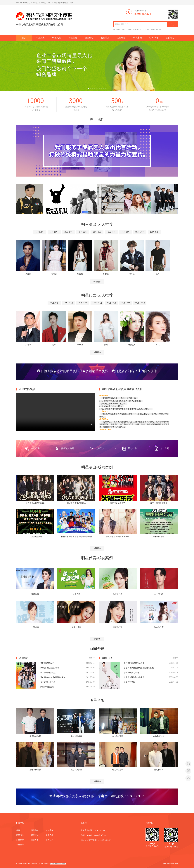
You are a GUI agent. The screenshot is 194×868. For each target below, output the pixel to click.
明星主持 (73, 38)
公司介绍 (154, 38)
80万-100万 (141, 232)
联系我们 (170, 38)
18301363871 (136, 796)
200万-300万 (97, 303)
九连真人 (146, 29)
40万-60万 (112, 232)
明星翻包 (89, 38)
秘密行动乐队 (156, 29)
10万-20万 (68, 232)
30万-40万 (97, 232)
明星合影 (121, 38)
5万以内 (38, 232)
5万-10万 (53, 232)
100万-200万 (82, 303)
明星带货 (105, 38)
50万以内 (53, 303)
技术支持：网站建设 (171, 863)
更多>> (92, 658)
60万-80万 (127, 232)
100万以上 (156, 232)
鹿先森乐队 (137, 29)
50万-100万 (67, 303)
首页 (24, 38)
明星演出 (40, 38)
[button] (88, 89)
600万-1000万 (141, 303)
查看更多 (97, 281)
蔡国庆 (124, 29)
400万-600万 (127, 303)
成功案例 (137, 38)
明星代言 (57, 38)
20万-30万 (82, 232)
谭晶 (130, 29)
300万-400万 (112, 303)
